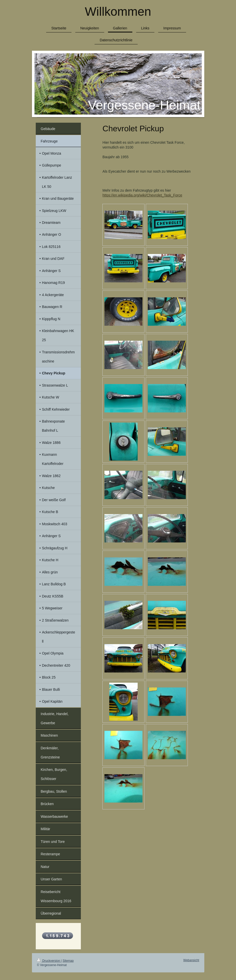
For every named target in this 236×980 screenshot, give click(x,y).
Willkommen (118, 12)
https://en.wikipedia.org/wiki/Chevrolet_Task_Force (142, 195)
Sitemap (68, 961)
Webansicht (191, 960)
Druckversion (49, 961)
